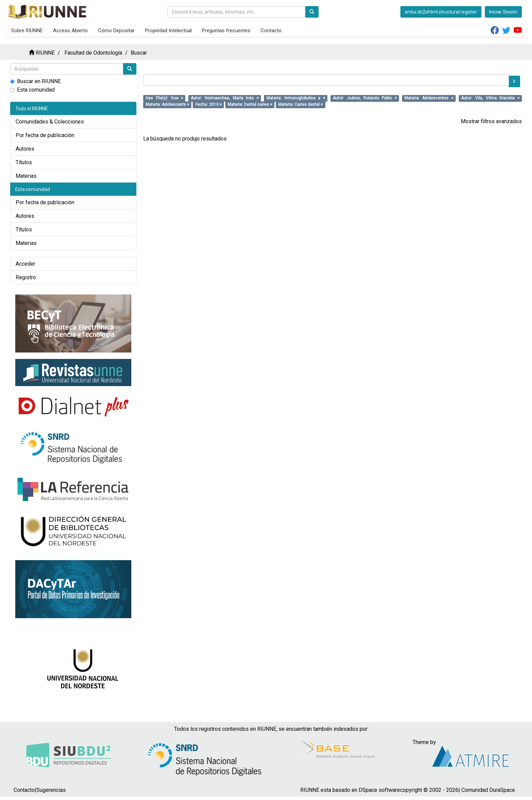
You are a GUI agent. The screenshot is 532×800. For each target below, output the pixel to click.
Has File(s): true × (164, 98)
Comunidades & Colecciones (50, 122)
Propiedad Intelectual (168, 31)
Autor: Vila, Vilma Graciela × (490, 98)
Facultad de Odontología (93, 53)
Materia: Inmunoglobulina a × (296, 98)
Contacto (271, 31)
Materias (26, 176)
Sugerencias (51, 790)
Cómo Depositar (116, 31)
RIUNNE (45, 53)
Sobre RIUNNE (27, 31)
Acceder (25, 264)
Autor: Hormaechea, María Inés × (225, 98)
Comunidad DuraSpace (488, 790)
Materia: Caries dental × (300, 104)
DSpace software (379, 790)
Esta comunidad (32, 90)
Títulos (24, 162)
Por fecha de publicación (45, 135)
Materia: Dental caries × (250, 104)
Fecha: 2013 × (208, 104)
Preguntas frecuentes (226, 31)
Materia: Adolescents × (167, 104)
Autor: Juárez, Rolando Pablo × (365, 98)
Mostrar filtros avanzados (491, 121)
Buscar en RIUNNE (35, 81)
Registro (26, 277)
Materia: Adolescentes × (429, 98)
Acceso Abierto (70, 31)
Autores (25, 149)
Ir (514, 81)
